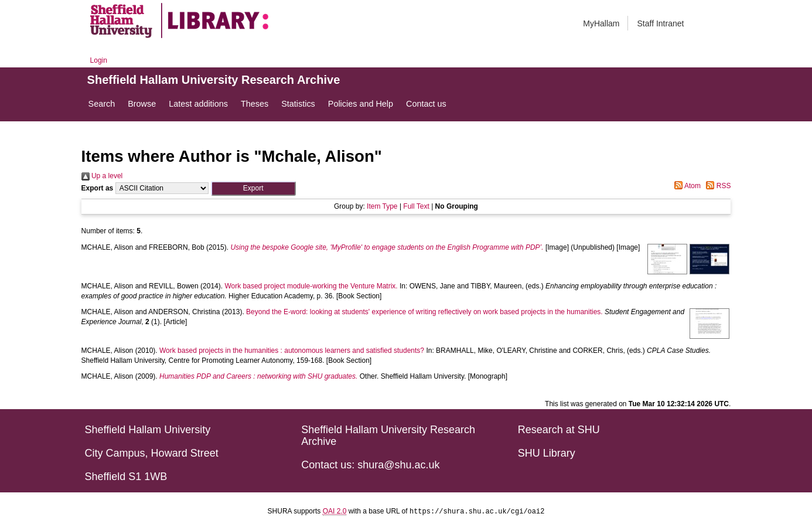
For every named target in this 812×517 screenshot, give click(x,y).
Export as (98, 188)
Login (99, 60)
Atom (686, 186)
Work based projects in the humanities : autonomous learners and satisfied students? (292, 351)
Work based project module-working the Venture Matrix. (311, 286)
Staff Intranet (660, 23)
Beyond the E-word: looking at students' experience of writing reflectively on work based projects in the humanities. (424, 312)
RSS (717, 186)
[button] (253, 188)
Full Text (416, 206)
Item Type (382, 206)
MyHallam (601, 23)
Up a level (102, 176)
